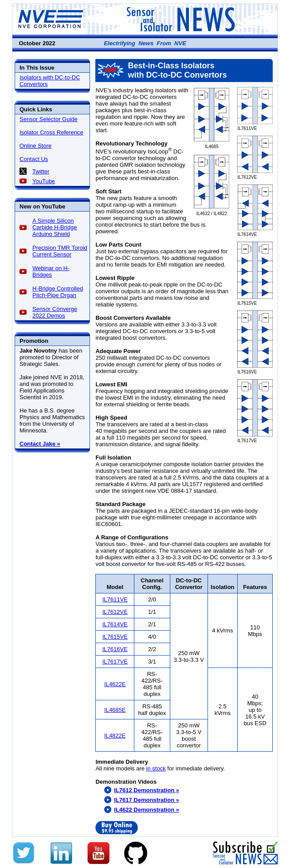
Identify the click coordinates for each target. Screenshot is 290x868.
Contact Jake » (40, 444)
